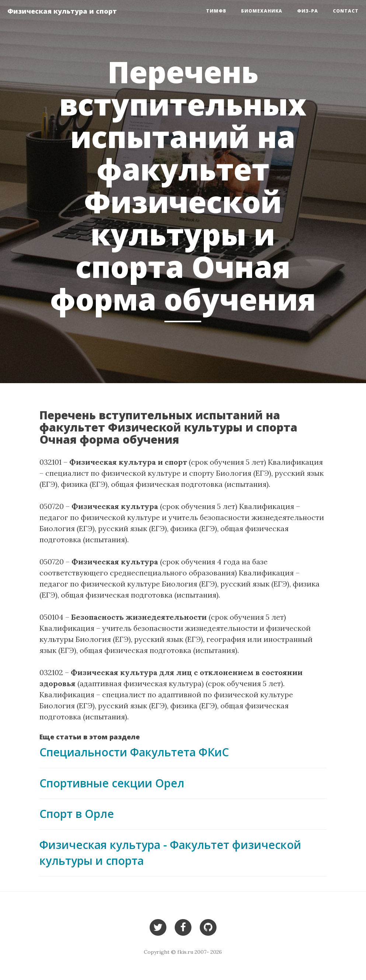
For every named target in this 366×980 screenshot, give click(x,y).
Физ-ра (308, 11)
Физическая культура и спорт (62, 11)
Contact (346, 11)
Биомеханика (262, 11)
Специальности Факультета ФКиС (134, 752)
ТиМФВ (216, 11)
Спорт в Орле (77, 814)
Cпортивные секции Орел (112, 783)
